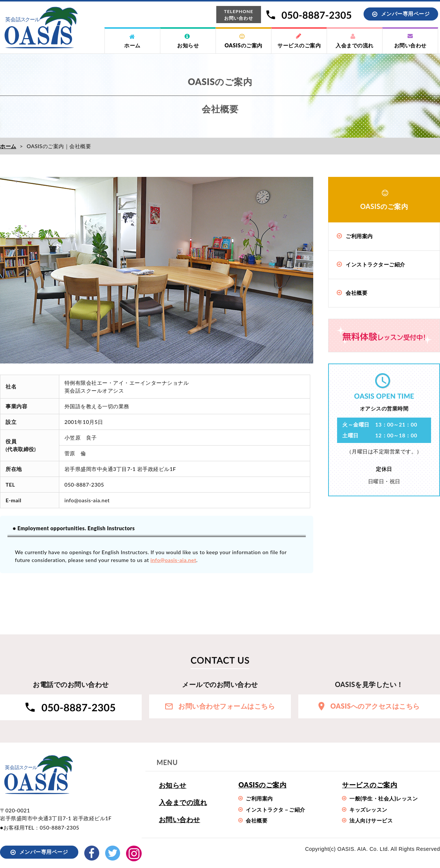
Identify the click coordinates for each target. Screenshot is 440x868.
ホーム (8, 146)
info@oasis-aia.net (174, 560)
